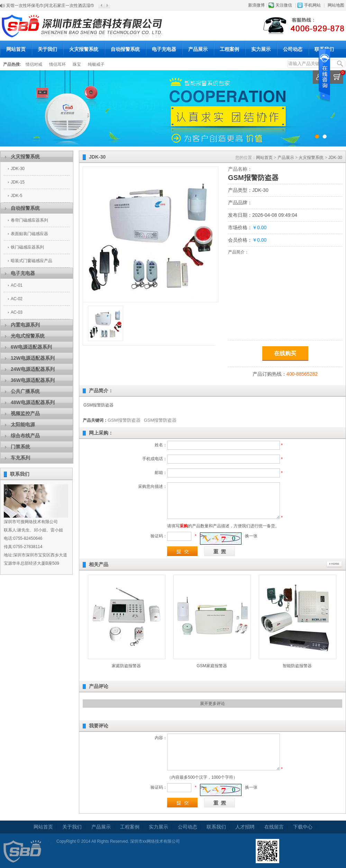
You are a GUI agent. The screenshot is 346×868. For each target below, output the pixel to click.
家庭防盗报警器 (126, 666)
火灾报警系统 (84, 49)
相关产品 (99, 564)
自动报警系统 (125, 49)
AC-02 (17, 299)
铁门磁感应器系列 (27, 247)
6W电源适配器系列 (31, 347)
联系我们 (324, 49)
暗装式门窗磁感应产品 (31, 261)
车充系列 (20, 458)
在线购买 (285, 353)
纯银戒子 (96, 64)
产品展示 (198, 49)
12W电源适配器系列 (33, 358)
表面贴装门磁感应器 (29, 234)
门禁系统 (20, 447)
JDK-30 (18, 169)
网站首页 (16, 49)
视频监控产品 (25, 413)
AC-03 (17, 312)
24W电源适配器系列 (33, 369)
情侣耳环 (57, 64)
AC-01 (17, 285)
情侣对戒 (34, 64)
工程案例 (229, 49)
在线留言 (274, 827)
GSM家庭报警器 (212, 666)
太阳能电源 (23, 424)
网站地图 (336, 5)
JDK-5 (16, 196)
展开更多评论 (212, 704)
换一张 (251, 536)
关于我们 (47, 49)
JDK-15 (18, 182)
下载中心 (303, 827)
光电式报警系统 (28, 336)
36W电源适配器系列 (33, 380)
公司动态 (293, 49)
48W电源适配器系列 (33, 402)
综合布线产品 (25, 436)
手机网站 (312, 5)
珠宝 (77, 64)
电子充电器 (164, 49)
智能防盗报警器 (297, 666)
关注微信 (284, 5)
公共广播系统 (25, 391)
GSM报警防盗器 (124, 420)
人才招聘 (245, 827)
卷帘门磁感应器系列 (29, 220)
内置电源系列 (25, 325)
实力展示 (261, 49)
